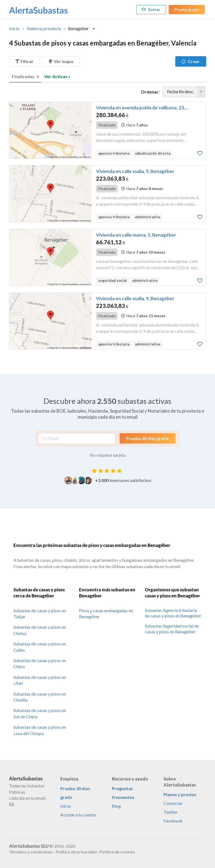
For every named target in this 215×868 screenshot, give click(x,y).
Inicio (14, 29)
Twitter (171, 812)
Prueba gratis (187, 9)
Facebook (173, 821)
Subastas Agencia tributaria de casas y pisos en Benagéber (173, 613)
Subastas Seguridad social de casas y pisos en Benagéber (172, 629)
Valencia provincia (44, 29)
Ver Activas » (57, 76)
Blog (116, 806)
